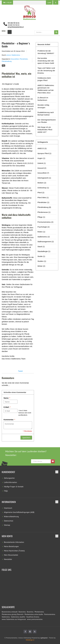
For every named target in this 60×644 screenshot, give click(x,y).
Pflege (41, 217)
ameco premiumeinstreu (35, 619)
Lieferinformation (10, 482)
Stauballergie (44, 251)
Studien (42, 261)
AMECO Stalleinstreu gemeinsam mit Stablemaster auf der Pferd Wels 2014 (46, 89)
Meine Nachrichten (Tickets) (14, 551)
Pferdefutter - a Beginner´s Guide (16, 45)
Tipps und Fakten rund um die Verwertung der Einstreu (46, 70)
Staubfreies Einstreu (33, 617)
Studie (41, 256)
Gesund (42, 168)
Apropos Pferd (44, 153)
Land (49, 3)
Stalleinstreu (44, 237)
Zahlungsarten (9, 478)
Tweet (20, 371)
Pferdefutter (24, 59)
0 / (7, 3)
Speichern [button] (26, 438)
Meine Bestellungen (11, 546)
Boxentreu (30, 612)
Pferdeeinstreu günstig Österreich (13, 614)
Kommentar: (9, 420)
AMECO (42, 148)
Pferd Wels (43, 198)
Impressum (8, 508)
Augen (41, 158)
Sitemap (7, 525)
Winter (41, 266)
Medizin (42, 183)
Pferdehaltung (7, 61)
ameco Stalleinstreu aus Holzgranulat (14, 619)
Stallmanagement (46, 242)
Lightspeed (44, 638)
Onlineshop (43, 188)
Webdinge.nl (30, 640)
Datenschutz (9, 521)
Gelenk (42, 163)
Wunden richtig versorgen (43, 106)
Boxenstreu (22, 612)
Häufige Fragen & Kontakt (14, 487)
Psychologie (44, 227)
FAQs (6, 491)
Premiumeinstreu (45, 222)
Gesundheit (15, 59)
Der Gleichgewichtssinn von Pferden (47, 121)
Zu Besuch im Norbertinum (43, 99)
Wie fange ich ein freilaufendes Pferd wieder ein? (45, 130)
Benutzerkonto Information (14, 542)
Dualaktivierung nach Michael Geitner (46, 114)
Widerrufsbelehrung (11, 517)
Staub (41, 246)
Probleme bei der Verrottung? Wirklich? (46, 52)
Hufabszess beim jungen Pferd (44, 79)
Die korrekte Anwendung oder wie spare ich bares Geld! (46, 61)
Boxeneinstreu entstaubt (10, 612)
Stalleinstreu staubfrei (18, 617)
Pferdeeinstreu (39, 612)
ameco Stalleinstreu (13, 55)
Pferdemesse (44, 212)
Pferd (41, 193)
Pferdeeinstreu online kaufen (34, 614)
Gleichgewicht (44, 178)
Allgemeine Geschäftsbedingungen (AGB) (19, 512)
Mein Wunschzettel (11, 555)
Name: (7, 398)
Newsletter (8, 559)
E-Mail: (7, 407)
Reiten (41, 232)
